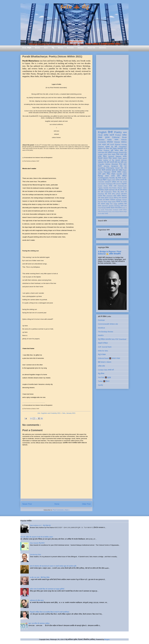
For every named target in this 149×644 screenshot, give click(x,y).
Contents (102, 142)
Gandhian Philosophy (106, 168)
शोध (126, 152)
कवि (116, 147)
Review (101, 140)
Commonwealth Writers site (108, 324)
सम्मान (107, 176)
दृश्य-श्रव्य (124, 194)
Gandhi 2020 (122, 174)
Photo (106, 186)
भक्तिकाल (124, 196)
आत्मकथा (108, 170)
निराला (115, 192)
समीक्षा (124, 135)
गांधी (114, 184)
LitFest (118, 194)
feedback (116, 210)
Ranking (117, 206)
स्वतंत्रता (113, 200)
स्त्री (115, 186)
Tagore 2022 (111, 180)
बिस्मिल (125, 176)
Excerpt (115, 152)
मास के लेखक (101, 214)
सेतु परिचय (101, 374)
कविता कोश (101, 366)
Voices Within (120, 142)
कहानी (112, 135)
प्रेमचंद (118, 180)
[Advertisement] (112, 91)
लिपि (125, 204)
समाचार (115, 158)
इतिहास (114, 182)
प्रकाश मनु (109, 147)
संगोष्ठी (106, 214)
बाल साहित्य (109, 152)
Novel (117, 168)
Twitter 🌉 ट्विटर (104, 381)
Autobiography (103, 178)
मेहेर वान (123, 166)
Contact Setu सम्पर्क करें (106, 370)
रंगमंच (116, 208)
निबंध (110, 158)
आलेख (106, 135)
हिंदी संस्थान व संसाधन (105, 362)
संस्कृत (113, 174)
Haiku (125, 172)
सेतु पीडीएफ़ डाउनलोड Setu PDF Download (112, 339)
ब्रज (126, 206)
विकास (120, 208)
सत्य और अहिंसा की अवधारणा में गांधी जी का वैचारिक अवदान (37, 537)
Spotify (101, 385)
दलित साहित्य (117, 196)
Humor (124, 200)
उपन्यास (100, 200)
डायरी (122, 206)
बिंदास (105, 156)
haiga (115, 204)
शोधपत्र (110, 142)
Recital (104, 208)
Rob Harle (112, 154)
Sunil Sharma (115, 144)
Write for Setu (103, 351)
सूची (112, 150)
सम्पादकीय (120, 148)
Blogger (107, 639)
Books (38, 48)
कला (118, 182)
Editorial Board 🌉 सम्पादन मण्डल (109, 358)
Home (57, 504)
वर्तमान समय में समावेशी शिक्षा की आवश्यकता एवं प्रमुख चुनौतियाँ (47, 589)
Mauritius (101, 194)
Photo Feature (104, 150)
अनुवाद (115, 148)
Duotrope (101, 320)
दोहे (106, 194)
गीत (105, 162)
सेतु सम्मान (121, 192)
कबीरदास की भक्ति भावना (37, 600)
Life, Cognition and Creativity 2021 (49, 413)
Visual (111, 198)
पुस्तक (107, 137)
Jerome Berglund (111, 166)
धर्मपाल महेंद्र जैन (121, 150)
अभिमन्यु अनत (117, 198)
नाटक (109, 194)
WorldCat (101, 328)
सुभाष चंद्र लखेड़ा (117, 170)
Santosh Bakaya (115, 156)
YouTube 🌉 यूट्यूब (104, 377)
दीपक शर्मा (109, 148)
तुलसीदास (121, 204)
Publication (108, 192)
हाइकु (108, 204)
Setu (46, 48)
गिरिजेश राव (119, 202)
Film (111, 204)
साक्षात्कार (101, 162)
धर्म (104, 200)
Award (100, 186)
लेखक (100, 137)
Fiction (118, 135)
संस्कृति (106, 190)
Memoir (124, 160)
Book (124, 137)
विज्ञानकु (100, 176)
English (102, 132)
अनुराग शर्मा (106, 144)
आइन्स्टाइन (112, 190)
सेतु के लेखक (102, 354)
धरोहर (100, 156)
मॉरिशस (125, 190)
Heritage (119, 200)
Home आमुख (27, 48)
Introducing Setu (35, 554)
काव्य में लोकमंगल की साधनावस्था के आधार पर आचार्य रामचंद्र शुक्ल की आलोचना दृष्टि (53, 566)
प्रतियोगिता (101, 190)
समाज (100, 206)
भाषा (125, 168)
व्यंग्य (125, 148)
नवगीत (125, 202)
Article (124, 140)
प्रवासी (114, 172)
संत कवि (101, 192)
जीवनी (103, 170)
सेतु (53, 48)
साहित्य (119, 172)
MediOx (101, 335)
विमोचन (107, 200)
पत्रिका (125, 210)
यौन (99, 204)
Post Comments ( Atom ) (61, 510)
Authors (70, 48)
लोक (99, 198)
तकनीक (108, 208)
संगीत (99, 212)
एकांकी (121, 210)
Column (118, 184)
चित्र (100, 170)
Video (125, 188)
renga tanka (112, 202)
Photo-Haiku (109, 210)
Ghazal (121, 152)
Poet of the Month (114, 212)
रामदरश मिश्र (102, 196)
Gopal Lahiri (103, 154)
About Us (91, 48)
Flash (120, 158)
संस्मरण (105, 158)
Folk (99, 208)
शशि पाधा (117, 162)
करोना (113, 176)
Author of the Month (112, 160)
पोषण (119, 176)
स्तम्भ (116, 140)
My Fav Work (102, 202)
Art (104, 148)
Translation (123, 147)
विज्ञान (105, 180)
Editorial (116, 137)
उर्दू (116, 178)
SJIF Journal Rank (105, 347)
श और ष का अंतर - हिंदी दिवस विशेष (40, 577)
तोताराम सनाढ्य (123, 212)
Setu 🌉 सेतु (74, 7)
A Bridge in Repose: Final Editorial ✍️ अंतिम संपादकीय (110, 253)
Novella (112, 178)
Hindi (100, 135)
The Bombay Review (106, 332)
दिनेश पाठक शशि (121, 154)
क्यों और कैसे (119, 190)
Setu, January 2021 (69, 413)
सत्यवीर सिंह (123, 180)
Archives (103, 48)
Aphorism (105, 206)
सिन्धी (111, 186)
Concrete (101, 182)
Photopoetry (105, 212)
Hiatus (60, 48)
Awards (81, 48)
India (109, 140)
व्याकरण (103, 204)
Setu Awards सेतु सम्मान (37, 543)
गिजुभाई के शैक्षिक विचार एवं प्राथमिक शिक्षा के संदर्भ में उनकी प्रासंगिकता (50, 612)
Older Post (86, 504)
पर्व (126, 192)
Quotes (111, 206)
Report (120, 188)
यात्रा (120, 178)
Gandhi (106, 188)
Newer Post (27, 504)
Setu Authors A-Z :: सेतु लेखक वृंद (40, 525)
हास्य (113, 194)
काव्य (125, 132)
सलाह (102, 198)
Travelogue (109, 184)
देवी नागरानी (110, 162)
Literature (109, 196)
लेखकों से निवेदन (103, 343)
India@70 (108, 182)
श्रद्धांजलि (124, 184)
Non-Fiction (113, 188)
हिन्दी (110, 132)
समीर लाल (124, 162)
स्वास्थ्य (107, 198)
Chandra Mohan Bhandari (108, 164)
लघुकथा (100, 148)
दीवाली (113, 208)
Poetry (118, 132)
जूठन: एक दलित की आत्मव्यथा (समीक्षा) (39, 623)
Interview (101, 152)
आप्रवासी (124, 198)
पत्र (122, 168)
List (100, 144)
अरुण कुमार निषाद (104, 174)
